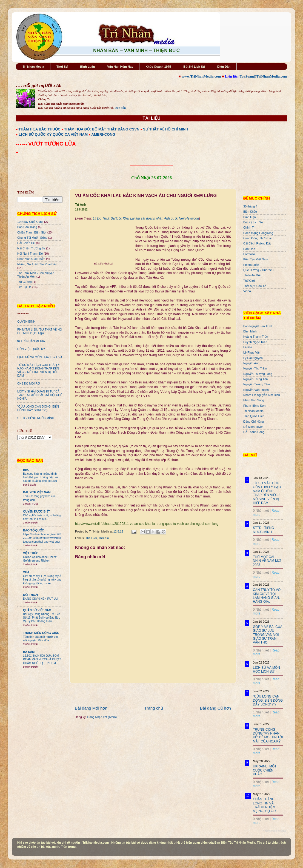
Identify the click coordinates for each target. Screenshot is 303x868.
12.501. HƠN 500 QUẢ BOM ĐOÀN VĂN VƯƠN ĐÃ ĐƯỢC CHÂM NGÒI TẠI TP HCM (42, 659)
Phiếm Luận (251, 265)
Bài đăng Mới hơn (91, 708)
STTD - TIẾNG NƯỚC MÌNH (36, 418)
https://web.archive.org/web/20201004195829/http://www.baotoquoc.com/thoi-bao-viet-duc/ (42, 538)
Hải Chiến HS (26, 243)
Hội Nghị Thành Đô (30, 254)
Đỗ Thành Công (254, 432)
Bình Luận (87, 67)
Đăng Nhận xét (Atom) (102, 717)
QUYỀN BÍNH (26, 321)
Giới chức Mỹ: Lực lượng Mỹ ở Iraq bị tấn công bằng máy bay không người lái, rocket (42, 580)
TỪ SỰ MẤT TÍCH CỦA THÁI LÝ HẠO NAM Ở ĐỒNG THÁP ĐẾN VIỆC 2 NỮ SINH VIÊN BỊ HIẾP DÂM (38, 370)
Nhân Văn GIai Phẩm (31, 259)
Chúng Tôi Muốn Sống (32, 238)
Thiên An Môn (252, 275)
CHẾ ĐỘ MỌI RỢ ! (29, 383)
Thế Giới (91, 538)
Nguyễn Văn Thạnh (256, 390)
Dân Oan (249, 249)
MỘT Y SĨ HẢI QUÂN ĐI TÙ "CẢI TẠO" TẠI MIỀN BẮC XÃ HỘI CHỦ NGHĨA (40, 395)
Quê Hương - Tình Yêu (258, 270)
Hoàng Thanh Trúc (255, 337)
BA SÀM (29, 652)
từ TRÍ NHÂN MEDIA (31, 341)
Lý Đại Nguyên (253, 358)
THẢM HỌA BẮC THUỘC (40, 129)
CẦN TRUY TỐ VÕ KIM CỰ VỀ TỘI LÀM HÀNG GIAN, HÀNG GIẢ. (267, 596)
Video (247, 291)
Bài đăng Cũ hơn (215, 708)
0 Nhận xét (261, 511)
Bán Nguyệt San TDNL (258, 326)
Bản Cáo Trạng (27, 227)
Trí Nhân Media (33, 67)
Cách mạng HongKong (258, 233)
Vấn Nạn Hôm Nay (120, 67)
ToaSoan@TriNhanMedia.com (263, 76)
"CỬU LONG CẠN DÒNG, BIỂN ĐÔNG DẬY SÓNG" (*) (38, 408)
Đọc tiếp (120, 108)
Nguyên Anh (251, 363)
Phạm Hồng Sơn (254, 406)
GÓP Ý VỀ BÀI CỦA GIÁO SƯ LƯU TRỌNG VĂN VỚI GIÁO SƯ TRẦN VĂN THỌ (268, 635)
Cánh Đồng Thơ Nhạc (258, 238)
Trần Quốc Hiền (254, 416)
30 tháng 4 (250, 206)
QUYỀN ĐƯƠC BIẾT (36, 511)
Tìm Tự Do (24, 287)
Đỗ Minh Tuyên (253, 427)
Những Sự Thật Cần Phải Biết (37, 264)
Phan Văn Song (254, 400)
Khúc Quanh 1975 (158, 67)
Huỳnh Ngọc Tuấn (255, 342)
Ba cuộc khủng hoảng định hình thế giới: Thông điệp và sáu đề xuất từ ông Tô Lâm (40, 477)
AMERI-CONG (103, 134)
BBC (26, 470)
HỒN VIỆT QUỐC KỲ (31, 349)
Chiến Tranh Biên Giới (32, 232)
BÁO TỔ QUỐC (34, 530)
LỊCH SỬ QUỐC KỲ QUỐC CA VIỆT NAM (53, 134)
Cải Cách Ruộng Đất (257, 243)
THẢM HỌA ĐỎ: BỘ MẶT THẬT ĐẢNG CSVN (102, 129)
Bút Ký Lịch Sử (194, 67)
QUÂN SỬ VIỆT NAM (37, 610)
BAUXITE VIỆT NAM (37, 492)
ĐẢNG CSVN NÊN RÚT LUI (41, 599)
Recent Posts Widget (274, 831)
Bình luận (250, 217)
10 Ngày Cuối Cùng (30, 222)
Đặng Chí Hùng (253, 422)
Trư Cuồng (25, 282)
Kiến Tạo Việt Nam (256, 259)
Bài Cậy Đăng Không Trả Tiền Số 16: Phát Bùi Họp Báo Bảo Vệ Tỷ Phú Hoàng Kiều (42, 618)
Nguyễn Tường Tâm (257, 384)
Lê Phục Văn (252, 352)
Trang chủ (154, 708)
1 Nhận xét (261, 712)
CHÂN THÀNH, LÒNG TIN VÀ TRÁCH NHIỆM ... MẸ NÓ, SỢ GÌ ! (266, 805)
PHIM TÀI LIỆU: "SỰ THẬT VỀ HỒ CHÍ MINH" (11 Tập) (40, 331)
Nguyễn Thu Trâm (255, 368)
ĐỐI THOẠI (31, 595)
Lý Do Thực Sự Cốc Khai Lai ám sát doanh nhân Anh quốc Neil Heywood (146, 218)
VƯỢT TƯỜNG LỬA (52, 144)
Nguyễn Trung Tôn (255, 379)
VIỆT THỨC (31, 553)
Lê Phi (248, 347)
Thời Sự (62, 67)
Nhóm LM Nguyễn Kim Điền (262, 395)
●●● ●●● (22, 144)
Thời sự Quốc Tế (255, 286)
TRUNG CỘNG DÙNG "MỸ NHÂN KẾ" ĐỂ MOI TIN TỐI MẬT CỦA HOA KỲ (268, 735)
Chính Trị (249, 227)
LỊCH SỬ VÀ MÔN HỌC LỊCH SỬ (40, 357)
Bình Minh (250, 331)
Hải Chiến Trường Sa (31, 248)
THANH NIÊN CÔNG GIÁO (41, 633)
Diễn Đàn (224, 67)
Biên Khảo (250, 212)
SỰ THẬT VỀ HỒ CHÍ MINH (166, 129)
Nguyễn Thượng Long (258, 374)
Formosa (249, 254)
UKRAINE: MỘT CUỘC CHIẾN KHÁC (265, 770)
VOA (26, 572)
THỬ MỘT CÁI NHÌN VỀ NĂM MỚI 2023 (267, 561)
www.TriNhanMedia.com (201, 76)
